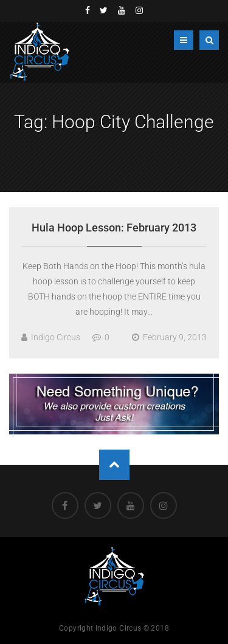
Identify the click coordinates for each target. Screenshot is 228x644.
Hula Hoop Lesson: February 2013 (114, 228)
